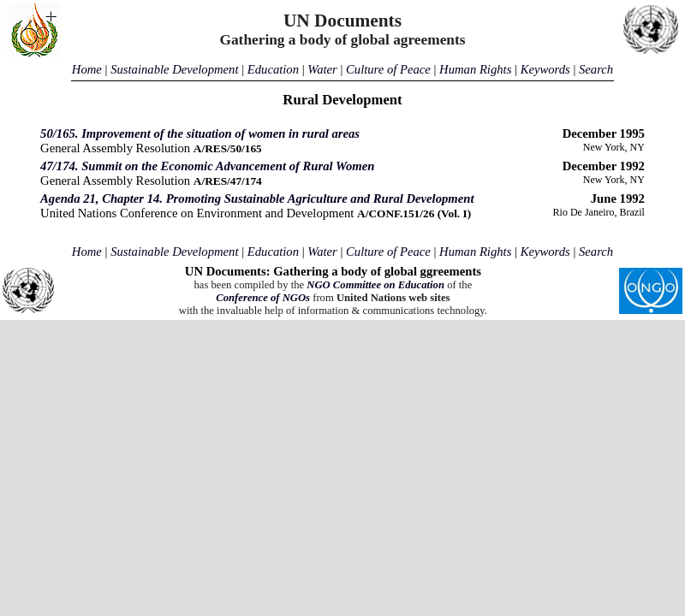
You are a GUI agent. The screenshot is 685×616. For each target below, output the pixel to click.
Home (87, 69)
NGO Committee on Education (375, 285)
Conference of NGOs (263, 298)
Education (273, 69)
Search (596, 69)
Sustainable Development (174, 69)
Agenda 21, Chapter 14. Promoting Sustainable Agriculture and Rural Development (257, 198)
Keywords (545, 69)
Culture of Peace (388, 69)
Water (322, 69)
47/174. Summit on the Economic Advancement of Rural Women (207, 166)
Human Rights (475, 69)
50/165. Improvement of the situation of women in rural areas (200, 133)
